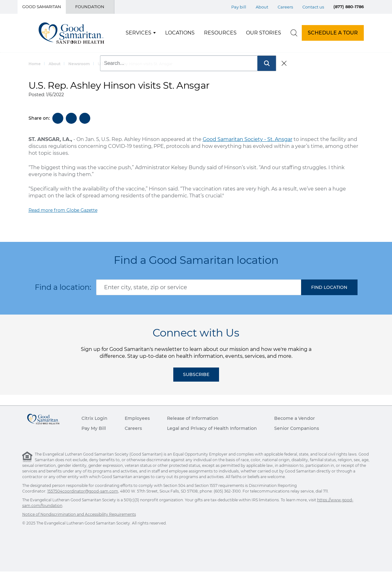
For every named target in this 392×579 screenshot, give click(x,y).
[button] (329, 287)
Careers (133, 428)
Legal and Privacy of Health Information (212, 428)
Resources (220, 33)
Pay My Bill (94, 428)
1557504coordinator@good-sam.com (83, 491)
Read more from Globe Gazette (63, 210)
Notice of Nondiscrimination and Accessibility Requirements (79, 514)
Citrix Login (94, 418)
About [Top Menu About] (262, 7)
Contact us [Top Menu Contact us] (313, 7)
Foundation (90, 7)
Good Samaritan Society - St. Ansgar (248, 139)
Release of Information (193, 418)
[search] (294, 33)
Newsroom (79, 64)
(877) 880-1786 (349, 7)
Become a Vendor (295, 418)
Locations (180, 33)
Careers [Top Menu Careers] (285, 7)
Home (35, 64)
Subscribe (196, 374)
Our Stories (264, 33)
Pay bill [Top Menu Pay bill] (239, 7)
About (55, 64)
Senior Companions (297, 428)
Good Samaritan (42, 7)
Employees (137, 418)
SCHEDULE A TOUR (333, 33)
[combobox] (199, 287)
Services (139, 33)
